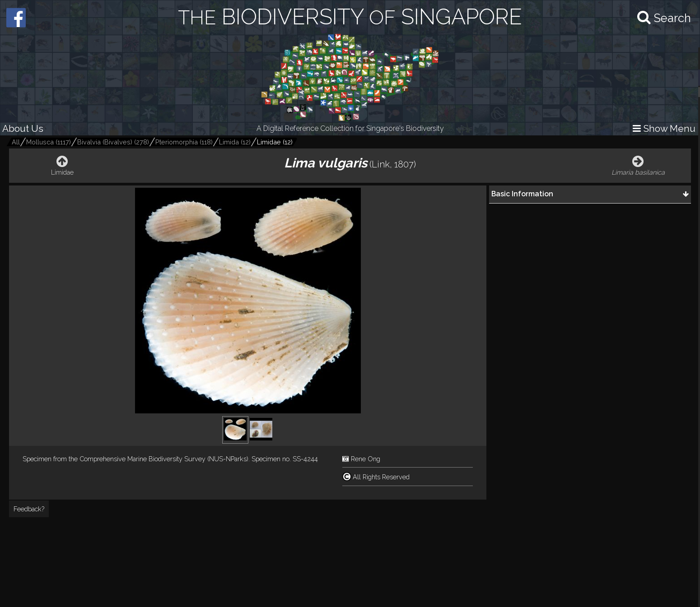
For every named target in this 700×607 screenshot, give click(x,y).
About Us (23, 128)
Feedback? (29, 509)
